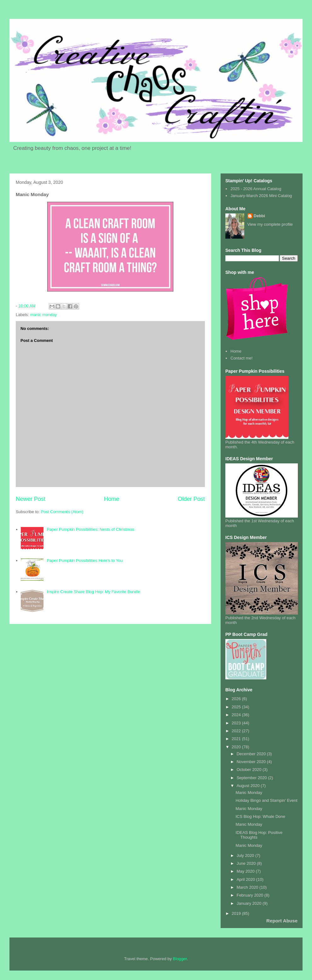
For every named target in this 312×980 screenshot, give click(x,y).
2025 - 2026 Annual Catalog (256, 189)
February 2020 (251, 895)
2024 (237, 715)
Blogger (180, 959)
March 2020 (248, 887)
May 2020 (246, 871)
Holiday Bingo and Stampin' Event (266, 800)
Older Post (191, 499)
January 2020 (250, 903)
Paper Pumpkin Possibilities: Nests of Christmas (90, 529)
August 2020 (249, 786)
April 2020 (246, 879)
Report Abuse (282, 921)
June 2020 (247, 863)
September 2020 (252, 778)
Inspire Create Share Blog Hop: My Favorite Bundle (93, 592)
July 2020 (246, 855)
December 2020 (252, 754)
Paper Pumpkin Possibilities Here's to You (85, 561)
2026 (237, 699)
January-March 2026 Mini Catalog (261, 196)
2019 (237, 913)
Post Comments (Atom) (62, 512)
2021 (237, 739)
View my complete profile (270, 224)
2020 (237, 747)
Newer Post (31, 499)
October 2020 (250, 770)
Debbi (259, 216)
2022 (237, 731)
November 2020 (252, 762)
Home (112, 499)
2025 (237, 707)
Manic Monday (249, 793)
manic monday (44, 315)
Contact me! (241, 358)
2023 (237, 723)
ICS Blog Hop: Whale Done (260, 816)
